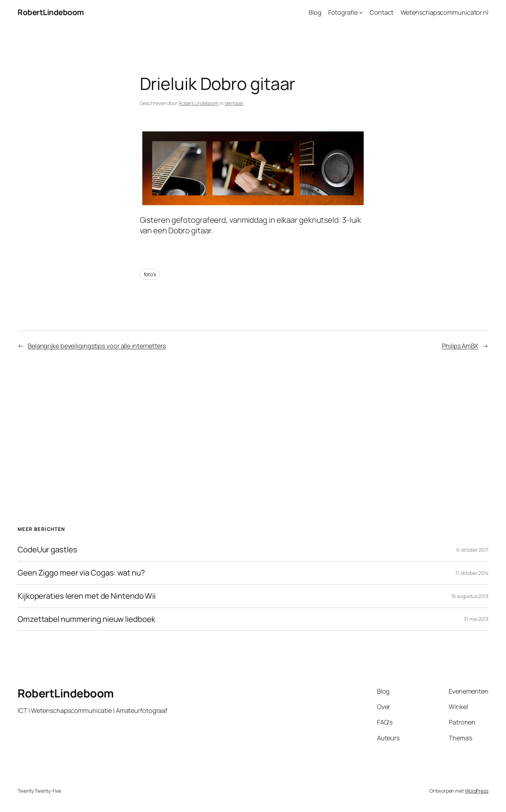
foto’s (150, 274)
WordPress (477, 791)
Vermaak (234, 103)
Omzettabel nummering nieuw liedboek (86, 619)
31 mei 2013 (476, 619)
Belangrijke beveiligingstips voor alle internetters (97, 346)
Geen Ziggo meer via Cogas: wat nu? (81, 573)
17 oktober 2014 (472, 573)
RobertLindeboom (51, 12)
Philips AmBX (460, 346)
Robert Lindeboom (199, 103)
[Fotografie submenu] (361, 12)
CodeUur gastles (47, 550)
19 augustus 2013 (470, 596)
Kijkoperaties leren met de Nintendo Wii (87, 596)
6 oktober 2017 (472, 550)
